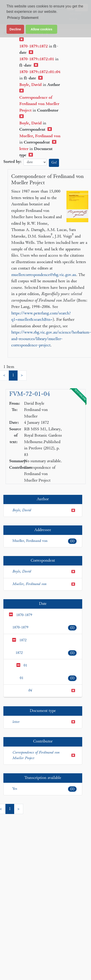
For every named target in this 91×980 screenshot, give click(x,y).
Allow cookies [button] (41, 29)
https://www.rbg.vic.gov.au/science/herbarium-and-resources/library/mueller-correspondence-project (51, 339)
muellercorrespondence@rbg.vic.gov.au (44, 275)
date (35, 162)
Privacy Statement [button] (23, 18)
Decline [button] (15, 29)
